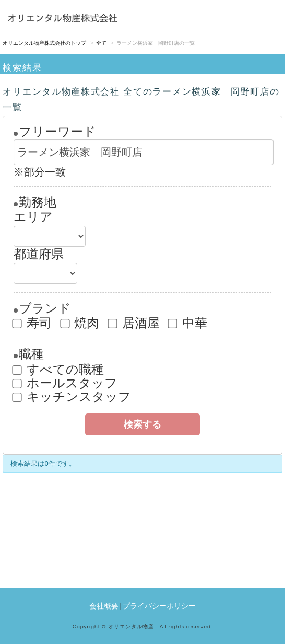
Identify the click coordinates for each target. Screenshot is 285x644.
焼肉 (81, 323)
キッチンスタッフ (72, 397)
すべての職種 (59, 370)
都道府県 (39, 254)
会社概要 (104, 606)
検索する (142, 424)
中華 (188, 323)
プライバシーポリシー (159, 606)
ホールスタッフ (66, 383)
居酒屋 (134, 323)
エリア (33, 217)
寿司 (33, 323)
